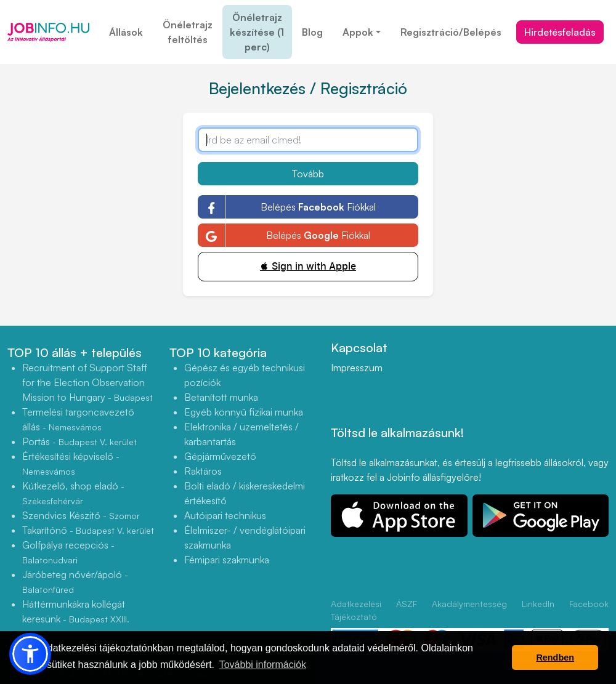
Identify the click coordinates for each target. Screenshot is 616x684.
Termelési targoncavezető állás (78, 419)
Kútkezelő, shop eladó (73, 493)
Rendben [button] (555, 658)
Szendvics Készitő (81, 515)
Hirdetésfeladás (560, 32)
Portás (79, 441)
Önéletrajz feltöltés (188, 32)
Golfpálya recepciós (68, 552)
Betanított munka (221, 397)
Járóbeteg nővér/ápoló (75, 581)
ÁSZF (407, 604)
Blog (312, 32)
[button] (30, 654)
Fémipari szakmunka (227, 560)
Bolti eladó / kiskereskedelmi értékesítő (245, 493)
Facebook (589, 604)
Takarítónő (88, 530)
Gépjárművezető (220, 456)
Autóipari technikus (225, 515)
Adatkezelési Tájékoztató (356, 610)
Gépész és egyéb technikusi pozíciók (245, 375)
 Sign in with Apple (308, 266)
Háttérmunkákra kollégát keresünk (76, 618)
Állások (126, 32)
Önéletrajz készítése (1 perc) (257, 32)
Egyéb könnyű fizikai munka (244, 412)
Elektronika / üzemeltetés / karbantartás (241, 434)
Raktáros (203, 471)
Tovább (308, 174)
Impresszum (357, 368)
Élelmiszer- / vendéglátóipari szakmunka (245, 537)
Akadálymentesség (469, 604)
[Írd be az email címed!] (308, 140)
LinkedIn (538, 604)
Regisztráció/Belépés (451, 32)
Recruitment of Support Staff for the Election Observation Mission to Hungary (87, 382)
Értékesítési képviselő (71, 463)
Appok (358, 32)
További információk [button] (263, 665)
